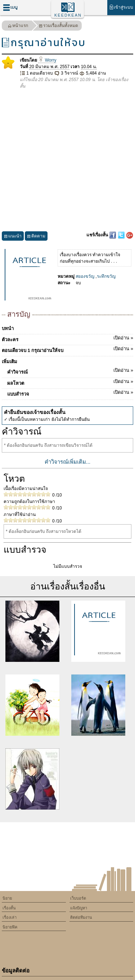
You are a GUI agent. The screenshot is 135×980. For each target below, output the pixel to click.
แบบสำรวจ (70, 393)
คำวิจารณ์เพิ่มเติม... (68, 462)
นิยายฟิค (10, 927)
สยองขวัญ (85, 276)
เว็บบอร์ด (78, 898)
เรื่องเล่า (10, 917)
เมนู (10, 7)
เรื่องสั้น (9, 908)
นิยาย (7, 898)
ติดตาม (36, 237)
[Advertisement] (67, 161)
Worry (47, 60)
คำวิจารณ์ (70, 371)
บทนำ (8, 328)
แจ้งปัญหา (79, 908)
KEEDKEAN (68, 15)
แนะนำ (13, 237)
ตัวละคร (67, 338)
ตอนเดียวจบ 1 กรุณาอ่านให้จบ (67, 349)
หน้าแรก (18, 26)
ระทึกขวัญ (106, 276)
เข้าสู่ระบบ (121, 7)
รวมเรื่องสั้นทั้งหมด (58, 26)
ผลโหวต (70, 382)
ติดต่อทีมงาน (81, 917)
